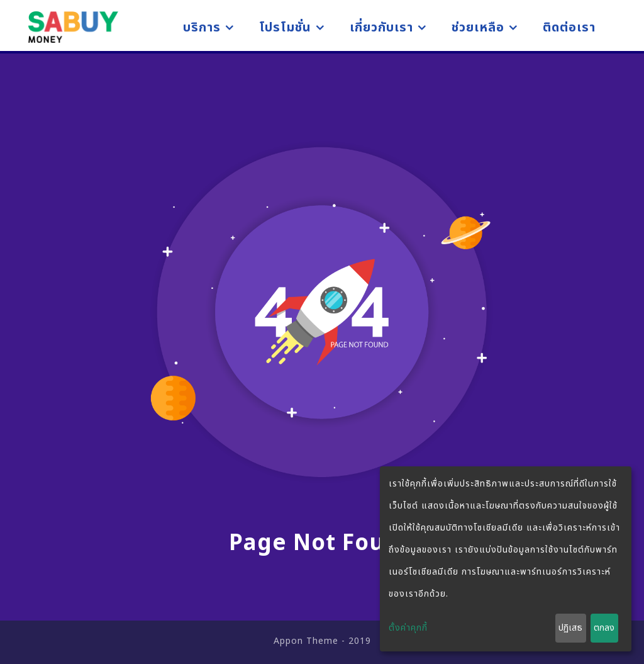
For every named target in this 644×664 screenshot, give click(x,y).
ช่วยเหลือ (478, 28)
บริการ (202, 28)
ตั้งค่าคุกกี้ (408, 628)
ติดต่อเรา (569, 28)
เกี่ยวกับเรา (381, 28)
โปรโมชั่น (285, 28)
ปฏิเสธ (570, 628)
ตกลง (604, 628)
